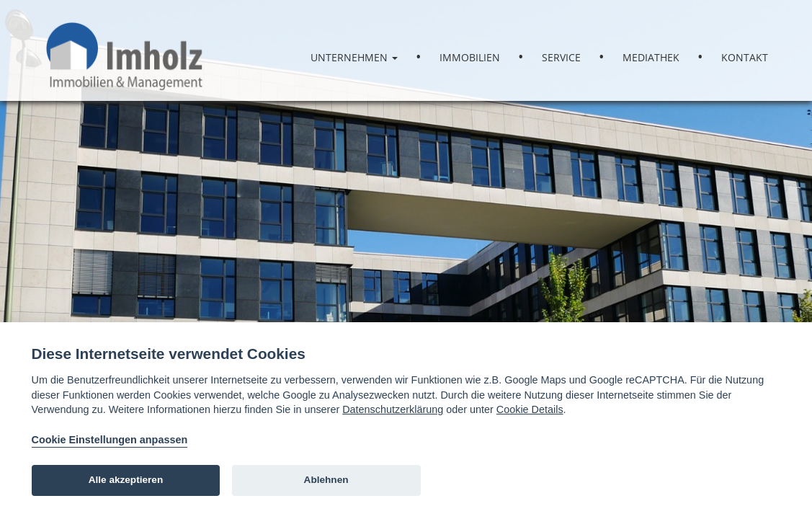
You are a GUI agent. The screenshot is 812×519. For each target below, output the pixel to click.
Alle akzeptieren (126, 480)
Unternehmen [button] (354, 57)
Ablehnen (326, 480)
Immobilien (470, 57)
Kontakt (745, 57)
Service (561, 57)
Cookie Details (530, 409)
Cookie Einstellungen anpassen (110, 440)
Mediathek (651, 57)
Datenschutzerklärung (393, 409)
